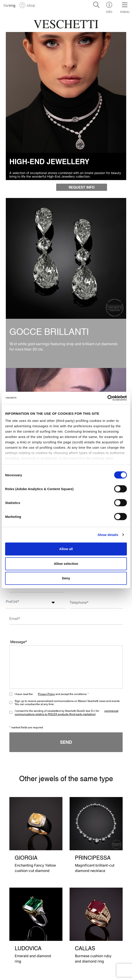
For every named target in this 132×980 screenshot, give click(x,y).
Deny (66, 578)
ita (6, 5)
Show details (108, 535)
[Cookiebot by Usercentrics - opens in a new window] (107, 398)
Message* (19, 642)
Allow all (66, 549)
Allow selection (66, 564)
